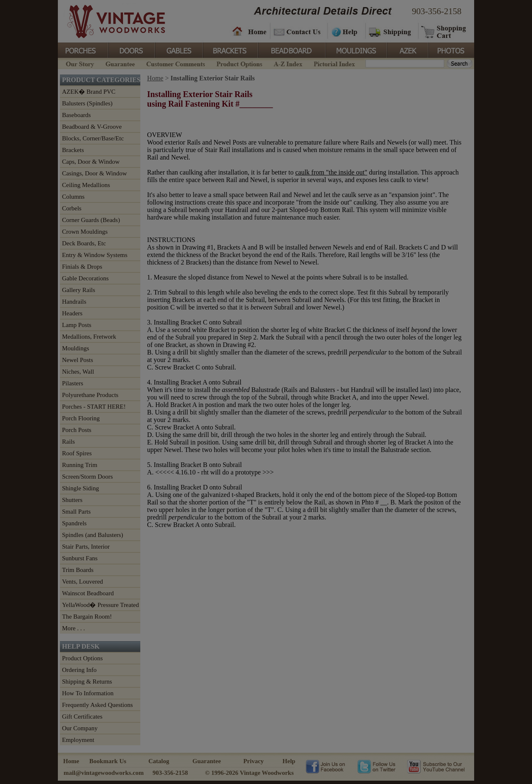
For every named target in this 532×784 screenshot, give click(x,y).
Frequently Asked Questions (97, 705)
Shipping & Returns (87, 682)
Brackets (230, 50)
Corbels (72, 208)
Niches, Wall (78, 372)
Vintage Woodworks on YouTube (436, 766)
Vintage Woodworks (110, 21)
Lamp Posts (77, 325)
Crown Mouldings (85, 232)
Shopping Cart (444, 31)
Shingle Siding (81, 488)
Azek (407, 50)
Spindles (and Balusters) (93, 535)
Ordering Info (79, 670)
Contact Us (298, 31)
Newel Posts (78, 360)
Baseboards (76, 115)
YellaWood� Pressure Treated (101, 605)
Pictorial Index (334, 63)
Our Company (80, 728)
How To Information (88, 693)
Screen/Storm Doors (87, 477)
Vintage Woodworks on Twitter (377, 766)
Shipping (391, 31)
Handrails (74, 302)
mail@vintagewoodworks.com (104, 773)
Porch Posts (77, 430)
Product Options (239, 63)
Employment (78, 740)
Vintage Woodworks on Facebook (325, 766)
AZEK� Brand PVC (89, 92)
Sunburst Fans (80, 558)
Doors (131, 50)
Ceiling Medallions (86, 185)
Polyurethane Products (90, 395)
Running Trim (80, 465)
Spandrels (74, 523)
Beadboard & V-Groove (92, 127)
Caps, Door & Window (91, 162)
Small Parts (76, 512)
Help (345, 31)
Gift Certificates (82, 717)
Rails (68, 442)
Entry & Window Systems (95, 255)
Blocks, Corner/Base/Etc (93, 138)
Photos (451, 50)
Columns (73, 197)
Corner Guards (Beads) (91, 220)
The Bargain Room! (87, 617)
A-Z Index (288, 63)
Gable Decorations (85, 278)
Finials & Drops (82, 267)
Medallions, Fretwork (89, 337)
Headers (72, 313)
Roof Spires (77, 453)
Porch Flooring (81, 418)
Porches (83, 50)
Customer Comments (175, 63)
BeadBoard (291, 50)
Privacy (253, 761)
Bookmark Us (108, 761)
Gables (178, 50)
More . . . (73, 628)
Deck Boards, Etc (84, 243)
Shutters (72, 500)
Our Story (79, 63)
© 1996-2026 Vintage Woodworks (249, 773)
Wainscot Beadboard (88, 593)
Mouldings (355, 50)
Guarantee (120, 63)
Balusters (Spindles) (87, 103)
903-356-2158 (437, 11)
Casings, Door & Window (94, 173)
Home (249, 31)
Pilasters (73, 383)
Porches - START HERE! (94, 407)
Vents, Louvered (82, 582)
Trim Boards (78, 570)
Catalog (159, 761)
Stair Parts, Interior (86, 547)
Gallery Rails (79, 290)
